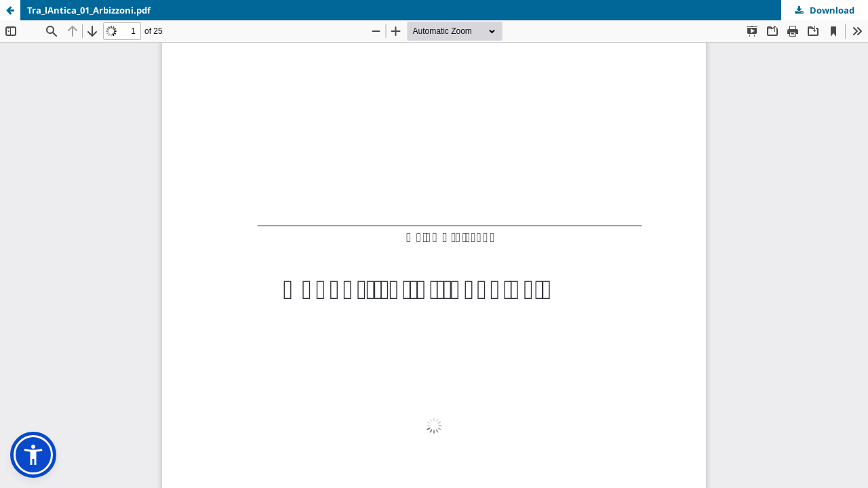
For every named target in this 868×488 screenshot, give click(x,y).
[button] (33, 455)
